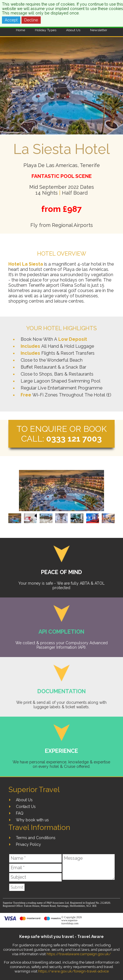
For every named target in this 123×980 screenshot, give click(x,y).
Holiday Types (46, 30)
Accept (11, 20)
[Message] (89, 867)
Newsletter (99, 30)
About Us (73, 30)
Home (20, 30)
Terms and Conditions (36, 838)
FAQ (20, 813)
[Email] (35, 868)
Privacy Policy (28, 844)
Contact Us (26, 807)
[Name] (35, 858)
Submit (17, 887)
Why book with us (32, 820)
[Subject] (35, 877)
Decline (31, 20)
